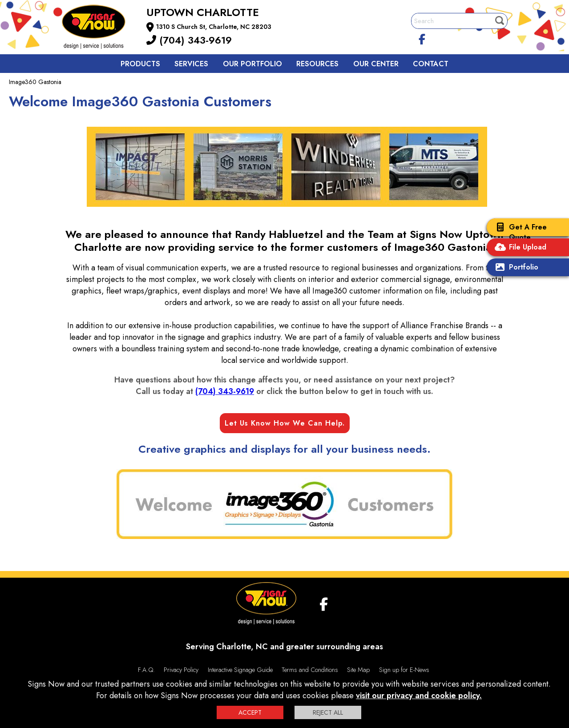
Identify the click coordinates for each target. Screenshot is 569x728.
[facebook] (422, 38)
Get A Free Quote (519, 232)
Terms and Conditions (310, 670)
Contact (431, 64)
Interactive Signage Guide (240, 670)
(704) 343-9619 (189, 40)
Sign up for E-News (404, 670)
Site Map (358, 670)
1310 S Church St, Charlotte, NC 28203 (214, 27)
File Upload (519, 248)
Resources (317, 64)
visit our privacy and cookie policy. (419, 696)
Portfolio (515, 268)
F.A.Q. (146, 670)
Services (191, 64)
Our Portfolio (252, 64)
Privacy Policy (181, 670)
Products (140, 64)
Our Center (376, 64)
